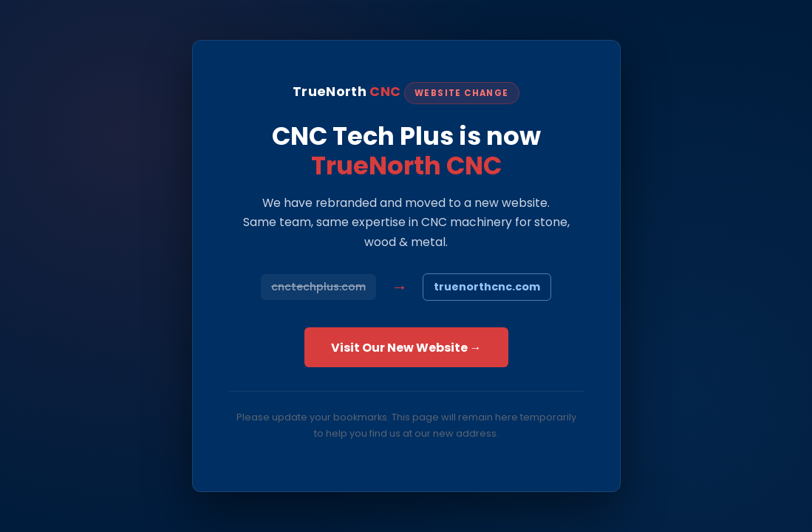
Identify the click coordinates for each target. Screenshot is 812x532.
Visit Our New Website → (406, 348)
